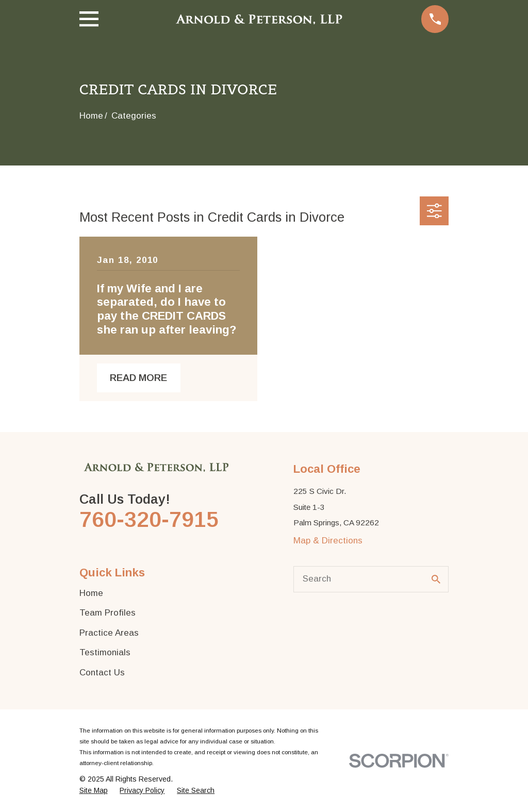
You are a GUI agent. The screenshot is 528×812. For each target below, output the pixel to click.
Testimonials (105, 652)
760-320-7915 (149, 519)
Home (91, 593)
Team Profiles (108, 613)
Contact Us (102, 673)
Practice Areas (109, 633)
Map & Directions (328, 541)
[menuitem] (94, 791)
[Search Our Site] (436, 579)
